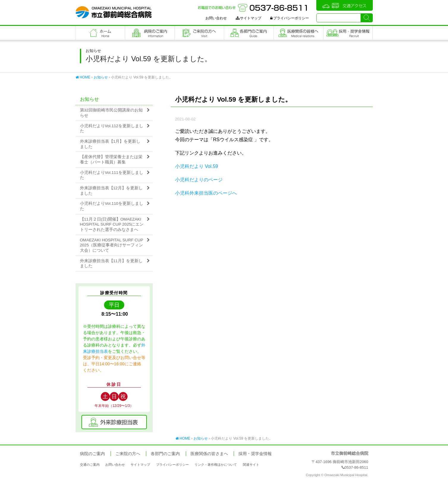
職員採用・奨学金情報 (348, 33)
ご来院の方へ (199, 33)
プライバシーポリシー (290, 18)
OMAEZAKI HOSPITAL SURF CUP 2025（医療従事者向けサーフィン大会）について (112, 245)
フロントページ (100, 33)
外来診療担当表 (114, 422)
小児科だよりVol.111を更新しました (112, 175)
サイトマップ (249, 18)
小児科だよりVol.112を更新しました (112, 129)
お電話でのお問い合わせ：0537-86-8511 (253, 8)
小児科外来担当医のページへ (206, 193)
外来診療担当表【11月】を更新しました (111, 263)
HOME (83, 77)
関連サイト (251, 465)
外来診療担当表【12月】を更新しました (111, 191)
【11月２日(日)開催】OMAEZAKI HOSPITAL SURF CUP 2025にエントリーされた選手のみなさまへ (112, 224)
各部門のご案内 (249, 33)
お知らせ (101, 77)
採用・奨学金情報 (255, 454)
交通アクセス (345, 5)
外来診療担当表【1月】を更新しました (110, 144)
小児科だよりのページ (199, 180)
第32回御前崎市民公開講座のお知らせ (111, 113)
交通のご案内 (90, 465)
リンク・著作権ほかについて (216, 465)
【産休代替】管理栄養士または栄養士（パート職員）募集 (111, 159)
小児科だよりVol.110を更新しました (112, 206)
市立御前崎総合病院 (114, 12)
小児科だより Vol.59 (197, 166)
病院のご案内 (150, 33)
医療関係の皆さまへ (298, 33)
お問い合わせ (216, 18)
